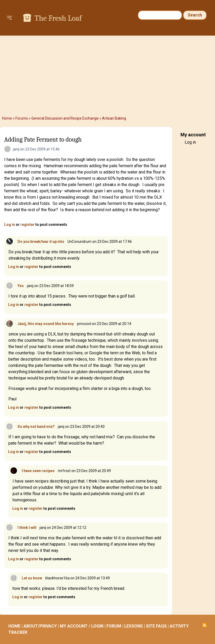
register (27, 225)
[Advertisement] (107, 75)
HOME (14, 626)
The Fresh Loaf (58, 18)
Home (7, 118)
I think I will (27, 528)
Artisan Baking (114, 118)
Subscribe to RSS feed (205, 625)
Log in (10, 225)
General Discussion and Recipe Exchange (65, 118)
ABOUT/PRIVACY (40, 626)
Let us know (32, 578)
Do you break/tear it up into (41, 242)
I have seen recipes (38, 471)
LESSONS (134, 626)
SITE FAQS (156, 626)
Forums (22, 118)
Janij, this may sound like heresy (46, 324)
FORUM (114, 626)
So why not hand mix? (36, 427)
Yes (21, 286)
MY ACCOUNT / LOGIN (82, 626)
